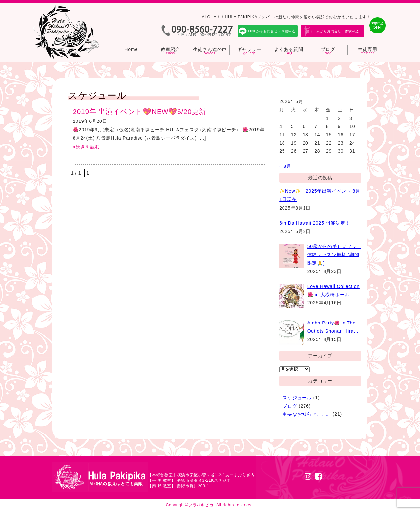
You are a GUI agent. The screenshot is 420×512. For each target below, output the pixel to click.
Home (131, 49)
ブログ (328, 49)
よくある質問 (289, 49)
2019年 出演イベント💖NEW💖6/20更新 (139, 111)
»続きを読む (86, 147)
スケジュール (297, 398)
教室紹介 (170, 49)
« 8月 (285, 166)
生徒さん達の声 (210, 49)
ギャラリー (249, 49)
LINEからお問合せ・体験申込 (272, 31)
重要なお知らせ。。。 (307, 414)
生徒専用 (367, 49)
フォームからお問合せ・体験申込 (332, 31)
